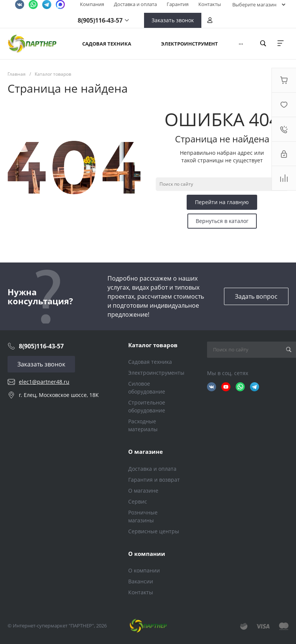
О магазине (146, 452)
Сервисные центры (154, 531)
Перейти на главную (222, 202)
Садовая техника (150, 362)
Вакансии (141, 581)
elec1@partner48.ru (44, 382)
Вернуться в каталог (222, 221)
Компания (92, 4)
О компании (147, 554)
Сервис (138, 501)
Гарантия (178, 4)
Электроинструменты (156, 373)
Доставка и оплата (135, 4)
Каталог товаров (153, 345)
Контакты (210, 4)
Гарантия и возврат (154, 480)
